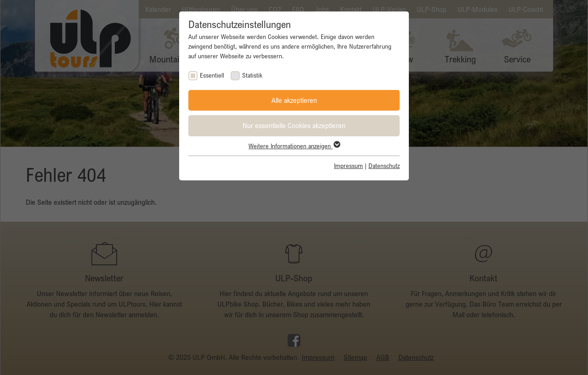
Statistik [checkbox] (252, 75)
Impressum (348, 166)
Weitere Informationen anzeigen (294, 146)
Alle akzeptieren (294, 100)
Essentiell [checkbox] (212, 75)
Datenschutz (384, 166)
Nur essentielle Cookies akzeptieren (294, 125)
